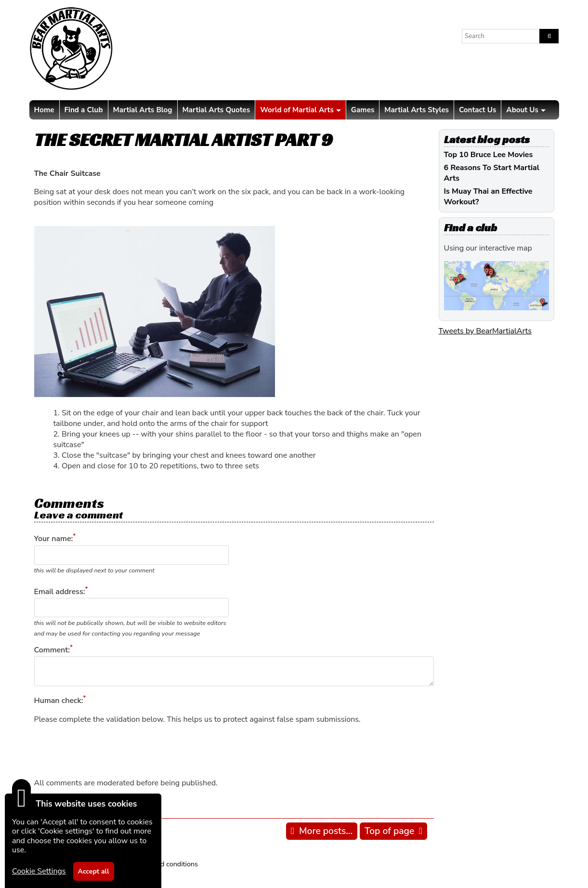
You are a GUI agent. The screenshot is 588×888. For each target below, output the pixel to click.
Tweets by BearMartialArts (485, 331)
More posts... (326, 831)
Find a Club (84, 110)
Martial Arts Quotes (216, 110)
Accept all (94, 871)
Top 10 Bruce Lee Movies (489, 155)
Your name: (54, 539)
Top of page (389, 831)
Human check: (59, 701)
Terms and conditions (165, 864)
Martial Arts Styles (417, 110)
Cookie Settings (39, 871)
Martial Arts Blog (143, 110)
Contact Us (477, 110)
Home (44, 110)
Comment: (52, 650)
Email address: (60, 592)
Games (363, 110)
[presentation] (107, 751)
